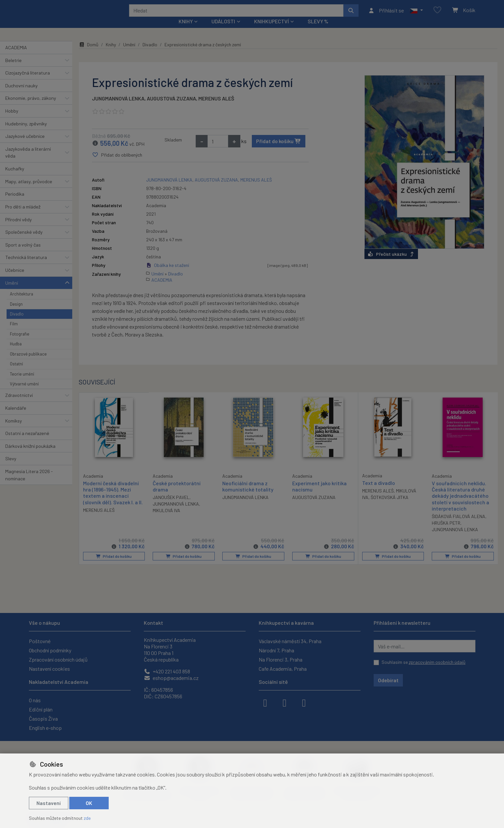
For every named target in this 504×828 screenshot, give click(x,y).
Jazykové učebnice (25, 145)
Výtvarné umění (24, 393)
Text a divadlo (379, 492)
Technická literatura (26, 266)
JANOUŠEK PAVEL (171, 506)
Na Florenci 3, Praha (281, 659)
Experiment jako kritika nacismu (319, 495)
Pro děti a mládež (23, 216)
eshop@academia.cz (171, 678)
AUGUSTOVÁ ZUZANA (171, 107)
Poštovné (40, 641)
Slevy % (318, 30)
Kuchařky (15, 177)
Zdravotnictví (19, 404)
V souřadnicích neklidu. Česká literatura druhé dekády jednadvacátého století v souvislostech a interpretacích (460, 505)
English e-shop (45, 728)
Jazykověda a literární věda (28, 161)
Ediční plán (41, 709)
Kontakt (153, 623)
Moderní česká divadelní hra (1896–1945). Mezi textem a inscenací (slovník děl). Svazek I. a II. (113, 501)
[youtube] (304, 702)
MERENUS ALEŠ (216, 107)
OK (89, 803)
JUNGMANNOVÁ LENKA (118, 107)
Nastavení (49, 803)
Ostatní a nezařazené (27, 442)
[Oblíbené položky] (437, 15)
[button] (416, 15)
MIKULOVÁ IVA (166, 519)
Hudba (16, 353)
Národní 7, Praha (276, 650)
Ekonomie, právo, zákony (31, 107)
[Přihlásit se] (386, 15)
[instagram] (285, 702)
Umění (12, 291)
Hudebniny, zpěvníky (26, 132)
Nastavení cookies (49, 669)
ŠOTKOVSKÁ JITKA (390, 506)
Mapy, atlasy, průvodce (29, 190)
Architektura (22, 303)
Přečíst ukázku (391, 263)
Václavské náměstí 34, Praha (290, 641)
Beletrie (13, 69)
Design (16, 313)
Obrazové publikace (28, 363)
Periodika (15, 203)
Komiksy (14, 429)
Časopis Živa (43, 719)
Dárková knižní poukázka (30, 455)
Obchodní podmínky (50, 650)
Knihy (111, 53)
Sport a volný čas (23, 254)
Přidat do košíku (279, 150)
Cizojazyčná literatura (28, 82)
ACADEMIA (16, 56)
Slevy (11, 467)
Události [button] (223, 30)
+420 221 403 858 (167, 671)
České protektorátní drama (177, 495)
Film (14, 333)
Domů (89, 53)
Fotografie (20, 343)
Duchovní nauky (22, 94)
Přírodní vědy (19, 228)
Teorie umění (22, 382)
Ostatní (16, 373)
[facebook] (265, 702)
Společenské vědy (24, 241)
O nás (35, 700)
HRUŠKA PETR (446, 532)
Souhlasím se (424, 662)
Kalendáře (16, 417)
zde (87, 818)
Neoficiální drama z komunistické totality (248, 495)
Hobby (12, 120)
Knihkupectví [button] (272, 30)
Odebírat (388, 680)
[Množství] (218, 150)
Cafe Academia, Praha (283, 669)
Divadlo (17, 323)
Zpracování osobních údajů (58, 659)
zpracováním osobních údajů (437, 662)
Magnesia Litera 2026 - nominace (29, 484)
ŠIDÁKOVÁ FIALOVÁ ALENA (459, 525)
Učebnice (15, 279)
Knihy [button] (186, 30)
